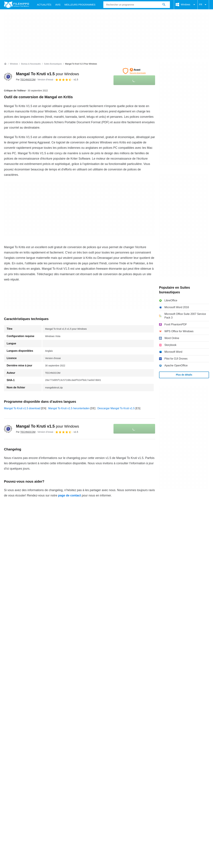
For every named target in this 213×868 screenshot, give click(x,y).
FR (203, 5)
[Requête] (137, 5)
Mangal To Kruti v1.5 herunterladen (69, 408)
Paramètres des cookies (164, 724)
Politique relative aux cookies (51, 724)
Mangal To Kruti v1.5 (48, 74)
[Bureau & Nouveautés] (31, 64)
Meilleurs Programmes (80, 5)
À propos (9, 717)
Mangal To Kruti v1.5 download (22, 408)
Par (26, 80)
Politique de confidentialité (88, 724)
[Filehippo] (16, 5)
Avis (58, 5)
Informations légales (120, 724)
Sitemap (55, 717)
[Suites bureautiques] (53, 64)
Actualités (44, 5)
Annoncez (39, 717)
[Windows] (14, 64)
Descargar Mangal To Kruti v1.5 (116, 408)
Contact (24, 717)
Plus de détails (184, 375)
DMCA (141, 724)
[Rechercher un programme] (164, 5)
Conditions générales (16, 724)
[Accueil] (5, 64)
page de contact (69, 495)
